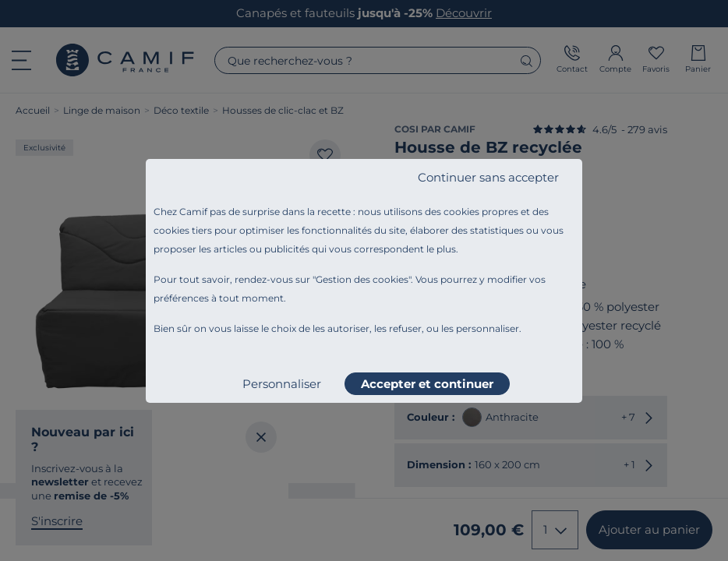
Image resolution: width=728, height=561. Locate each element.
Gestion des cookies (362, 279)
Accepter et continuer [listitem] (427, 384)
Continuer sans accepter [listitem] (488, 177)
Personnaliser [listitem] (282, 384)
